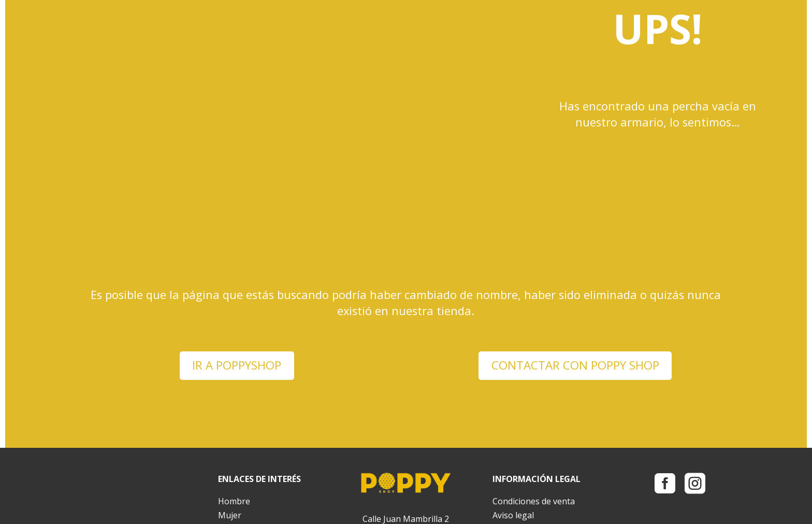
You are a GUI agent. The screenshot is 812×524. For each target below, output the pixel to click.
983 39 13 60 (425, 449)
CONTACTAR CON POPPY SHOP (575, 267)
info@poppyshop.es (406, 477)
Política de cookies (528, 445)
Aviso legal (513, 417)
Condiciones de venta (534, 403)
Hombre (234, 403)
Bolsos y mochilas (252, 431)
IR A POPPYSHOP (237, 267)
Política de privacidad (533, 431)
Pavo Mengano (204, 509)
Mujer (230, 417)
